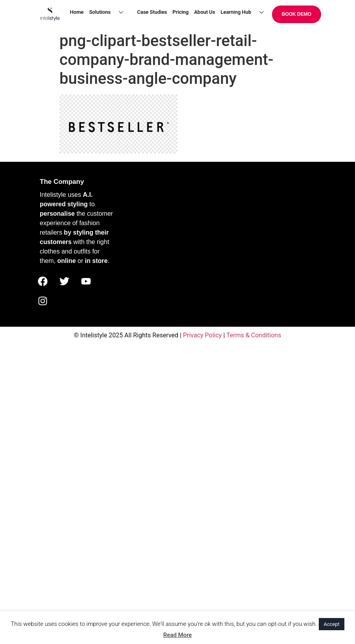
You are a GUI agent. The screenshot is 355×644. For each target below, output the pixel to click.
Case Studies (152, 12)
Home (77, 12)
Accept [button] (332, 624)
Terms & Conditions (254, 335)
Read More (178, 635)
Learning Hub (245, 12)
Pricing (180, 12)
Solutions (109, 12)
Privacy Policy (202, 335)
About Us (204, 12)
